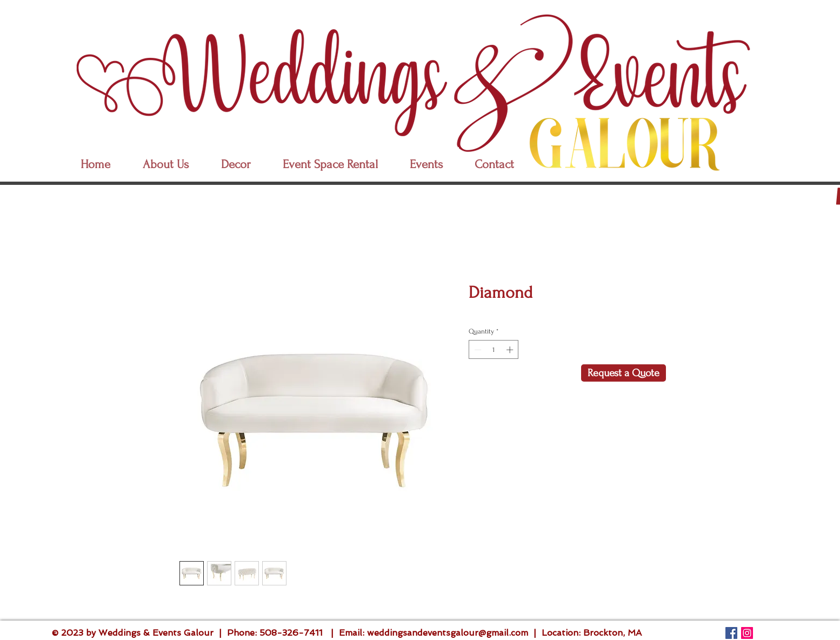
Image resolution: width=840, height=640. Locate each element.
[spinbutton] (494, 350)
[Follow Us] (731, 633)
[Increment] (511, 350)
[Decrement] (477, 350)
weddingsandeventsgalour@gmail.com (448, 633)
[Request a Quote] (624, 373)
